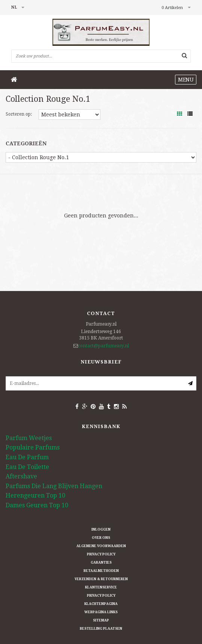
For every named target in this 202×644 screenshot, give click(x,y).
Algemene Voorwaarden (101, 546)
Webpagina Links (101, 612)
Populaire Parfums (33, 447)
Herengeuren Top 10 (35, 495)
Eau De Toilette (27, 467)
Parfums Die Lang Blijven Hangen (54, 486)
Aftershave (21, 476)
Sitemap (101, 620)
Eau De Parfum (27, 457)
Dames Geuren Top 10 (37, 505)
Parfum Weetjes (29, 438)
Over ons (101, 538)
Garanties (101, 563)
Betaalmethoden (101, 571)
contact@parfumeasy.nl (103, 346)
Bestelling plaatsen (101, 629)
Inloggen (101, 529)
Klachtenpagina (101, 604)
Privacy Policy (101, 554)
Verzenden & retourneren (101, 579)
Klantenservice (101, 587)
